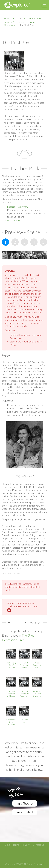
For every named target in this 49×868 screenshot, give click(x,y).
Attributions (13, 220)
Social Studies (11, 19)
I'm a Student (24, 812)
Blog (7, 845)
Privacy (26, 845)
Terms (16, 845)
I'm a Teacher (25, 803)
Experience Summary (18, 207)
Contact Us (38, 845)
